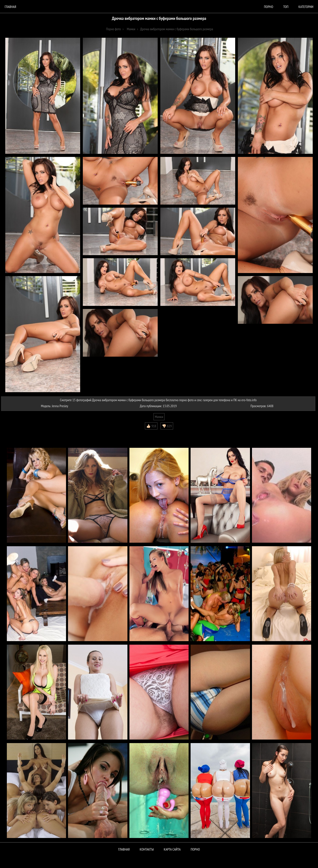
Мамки (159, 417)
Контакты (147, 849)
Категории (306, 7)
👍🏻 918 (151, 426)
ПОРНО (195, 849)
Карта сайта (172, 849)
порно (269, 7)
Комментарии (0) (14, 433)
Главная (10, 7)
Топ (286, 7)
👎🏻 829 (167, 426)
